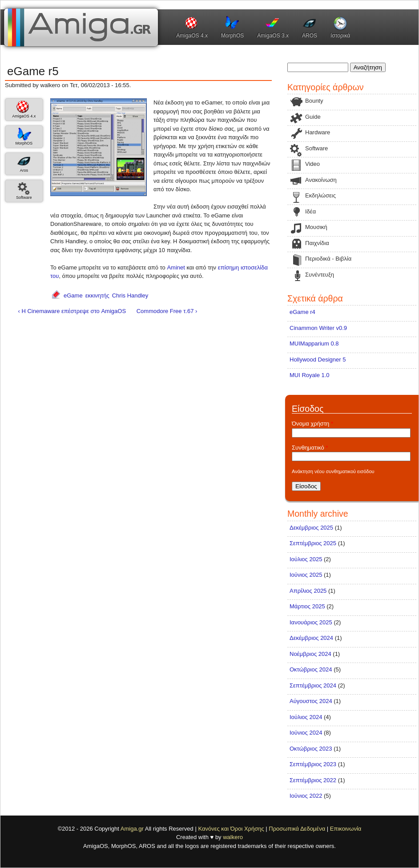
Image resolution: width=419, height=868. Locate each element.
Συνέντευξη (320, 275)
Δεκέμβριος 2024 (311, 638)
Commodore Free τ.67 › (167, 311)
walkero (233, 837)
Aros (24, 170)
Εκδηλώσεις (320, 195)
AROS (310, 36)
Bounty (314, 101)
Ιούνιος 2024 (306, 733)
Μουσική (316, 227)
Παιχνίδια (317, 243)
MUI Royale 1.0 (310, 375)
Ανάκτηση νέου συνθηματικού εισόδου (333, 471)
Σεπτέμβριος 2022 (313, 780)
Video (312, 164)
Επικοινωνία (346, 829)
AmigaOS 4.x (192, 36)
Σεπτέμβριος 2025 (313, 543)
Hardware (318, 132)
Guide (313, 117)
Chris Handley (130, 295)
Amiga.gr (132, 829)
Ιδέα (310, 211)
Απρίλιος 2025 (308, 591)
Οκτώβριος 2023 (311, 749)
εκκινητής (97, 295)
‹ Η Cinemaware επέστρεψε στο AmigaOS (72, 311)
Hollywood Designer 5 (318, 360)
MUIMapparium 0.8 (314, 344)
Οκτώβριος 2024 (311, 669)
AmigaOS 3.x (273, 36)
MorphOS (232, 36)
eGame (73, 295)
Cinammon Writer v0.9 (318, 328)
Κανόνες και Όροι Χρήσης (231, 829)
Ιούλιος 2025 (306, 559)
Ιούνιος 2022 (306, 796)
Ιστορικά (340, 36)
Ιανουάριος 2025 (311, 622)
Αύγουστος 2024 (311, 701)
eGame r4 (302, 312)
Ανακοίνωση (321, 180)
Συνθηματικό (310, 448)
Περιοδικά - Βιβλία (328, 259)
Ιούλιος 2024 (306, 717)
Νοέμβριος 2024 (310, 654)
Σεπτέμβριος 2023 (313, 764)
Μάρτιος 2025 (307, 606)
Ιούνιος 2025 (306, 575)
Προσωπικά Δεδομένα (297, 829)
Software (24, 197)
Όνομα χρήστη (312, 424)
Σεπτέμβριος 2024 (313, 685)
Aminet (176, 267)
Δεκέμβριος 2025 (311, 528)
